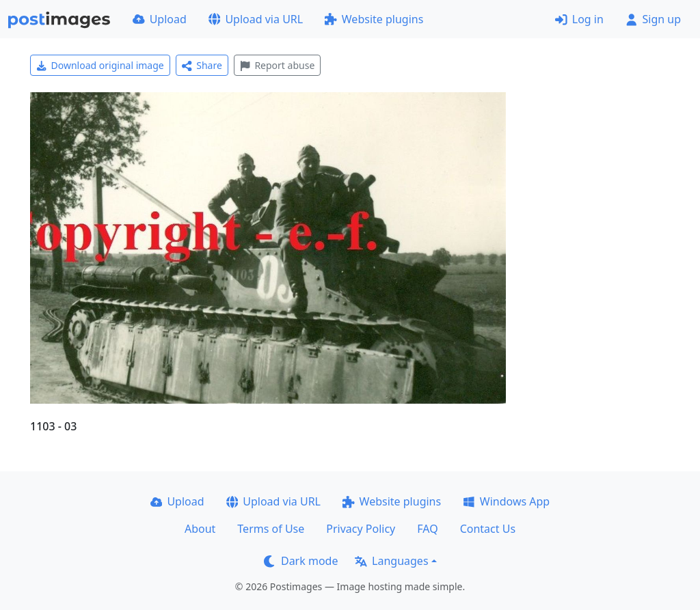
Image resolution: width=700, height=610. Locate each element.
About (200, 529)
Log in (579, 19)
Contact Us (488, 529)
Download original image (100, 65)
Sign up (653, 19)
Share (202, 65)
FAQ (427, 529)
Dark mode (301, 561)
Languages (391, 561)
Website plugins (374, 19)
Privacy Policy (361, 529)
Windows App (506, 501)
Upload (160, 19)
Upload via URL (256, 19)
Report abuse (277, 65)
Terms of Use (271, 529)
